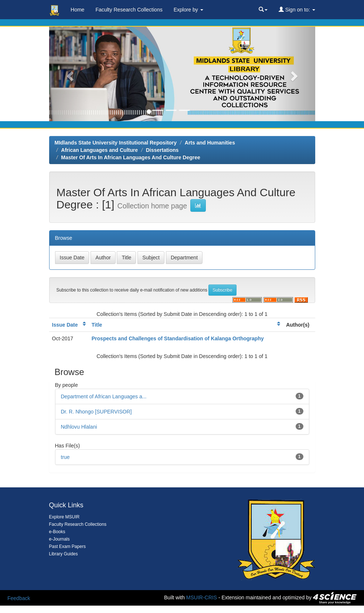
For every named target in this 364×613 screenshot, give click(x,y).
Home (77, 10)
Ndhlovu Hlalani (79, 427)
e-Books (57, 532)
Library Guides (64, 554)
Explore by (188, 10)
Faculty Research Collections (129, 10)
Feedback (19, 598)
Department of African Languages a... (104, 396)
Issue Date (65, 325)
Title (97, 325)
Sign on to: (297, 10)
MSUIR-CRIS (202, 597)
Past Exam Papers (67, 546)
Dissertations (162, 150)
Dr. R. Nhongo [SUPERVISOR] (96, 412)
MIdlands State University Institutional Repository (116, 143)
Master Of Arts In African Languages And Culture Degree (131, 157)
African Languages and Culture (99, 150)
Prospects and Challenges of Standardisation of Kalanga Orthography (178, 338)
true (65, 457)
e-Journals (59, 539)
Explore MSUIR (64, 517)
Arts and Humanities (210, 143)
